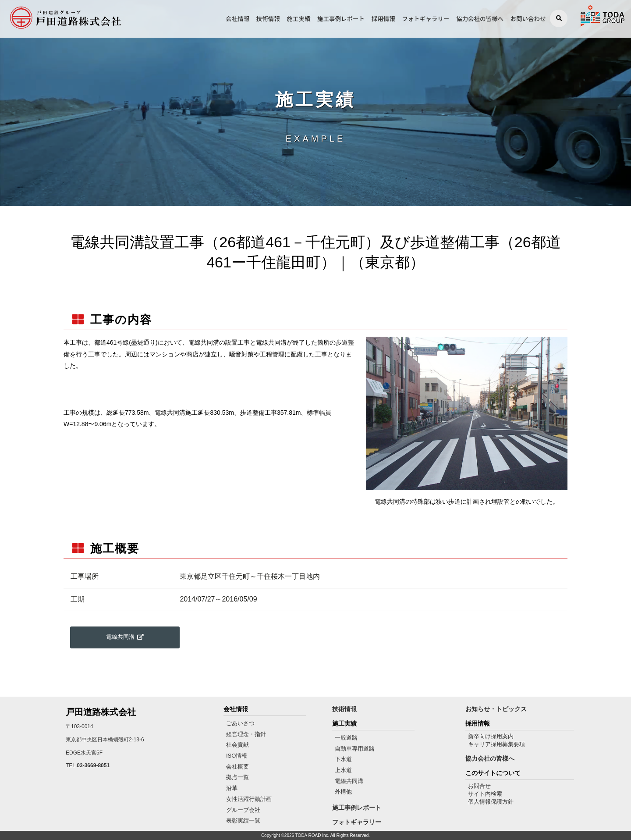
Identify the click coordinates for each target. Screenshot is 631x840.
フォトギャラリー (425, 19)
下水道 (343, 759)
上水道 (343, 770)
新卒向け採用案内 (491, 736)
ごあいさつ (240, 723)
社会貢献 (238, 745)
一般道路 (346, 738)
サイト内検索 (485, 794)
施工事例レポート (341, 19)
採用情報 (383, 19)
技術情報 (268, 19)
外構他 (343, 792)
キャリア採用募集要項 (496, 744)
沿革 (232, 788)
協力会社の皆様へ (480, 19)
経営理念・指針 (246, 734)
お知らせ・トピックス (496, 709)
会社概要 (238, 767)
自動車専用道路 (355, 749)
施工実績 (298, 19)
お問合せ (479, 786)
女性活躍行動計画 (249, 799)
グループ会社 (243, 810)
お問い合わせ (528, 19)
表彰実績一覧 (243, 820)
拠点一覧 (238, 777)
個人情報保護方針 (491, 802)
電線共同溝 (349, 781)
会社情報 (238, 19)
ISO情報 (237, 756)
